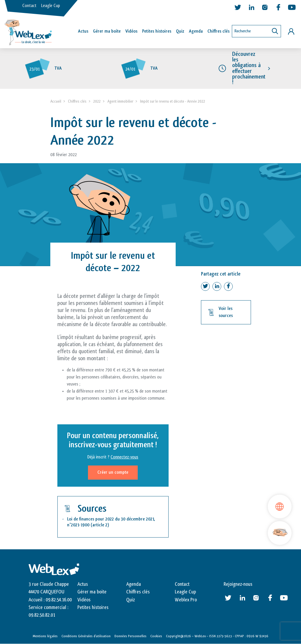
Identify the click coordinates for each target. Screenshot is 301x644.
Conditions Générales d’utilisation (86, 636)
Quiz (180, 31)
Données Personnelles (130, 636)
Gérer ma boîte (107, 31)
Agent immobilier (120, 101)
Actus (83, 31)
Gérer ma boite (92, 592)
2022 (97, 101)
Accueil (56, 101)
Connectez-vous (124, 457)
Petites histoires (157, 31)
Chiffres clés (218, 31)
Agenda (196, 31)
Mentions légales (45, 636)
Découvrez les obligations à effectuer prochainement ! (249, 68)
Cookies (156, 636)
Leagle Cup (51, 6)
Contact (29, 6)
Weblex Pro (186, 600)
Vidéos (131, 31)
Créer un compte (113, 472)
